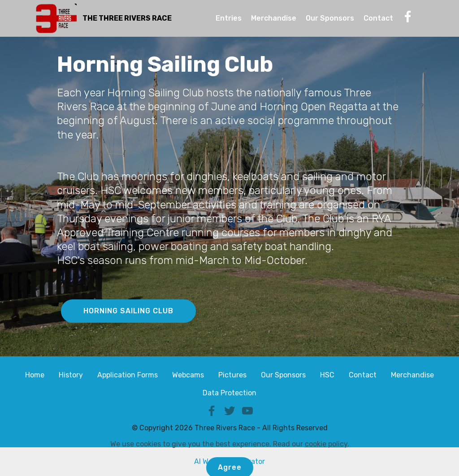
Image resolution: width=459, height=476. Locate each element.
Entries (229, 18)
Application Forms (128, 375)
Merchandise (274, 18)
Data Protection (229, 393)
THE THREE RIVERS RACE (127, 18)
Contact (378, 18)
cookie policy (326, 464)
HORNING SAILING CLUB (128, 311)
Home (35, 375)
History (71, 375)
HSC (327, 375)
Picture (231, 375)
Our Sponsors (330, 18)
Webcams (188, 375)
